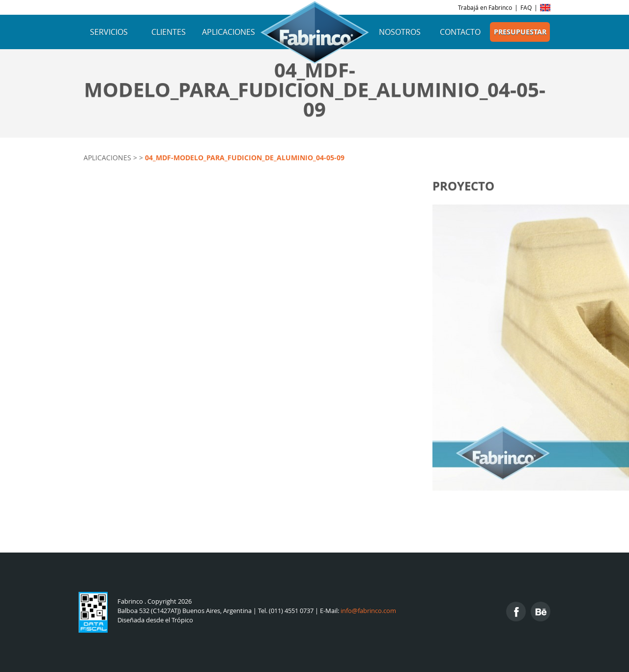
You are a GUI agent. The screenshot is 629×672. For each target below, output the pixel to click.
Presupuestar (520, 32)
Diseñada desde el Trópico (155, 620)
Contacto (460, 32)
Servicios (109, 32)
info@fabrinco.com (368, 611)
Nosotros (400, 32)
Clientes (169, 32)
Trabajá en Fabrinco (485, 7)
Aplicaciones (229, 32)
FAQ (526, 7)
